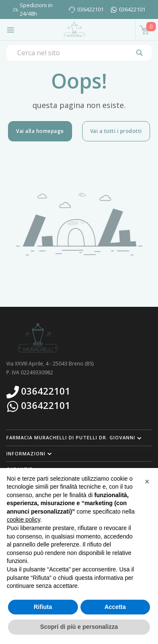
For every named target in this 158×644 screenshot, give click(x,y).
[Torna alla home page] (74, 30)
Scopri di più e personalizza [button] (79, 627)
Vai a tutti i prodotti (116, 131)
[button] (79, 438)
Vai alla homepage (40, 131)
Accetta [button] (115, 607)
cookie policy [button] (23, 520)
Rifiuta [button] (43, 607)
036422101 (90, 9)
